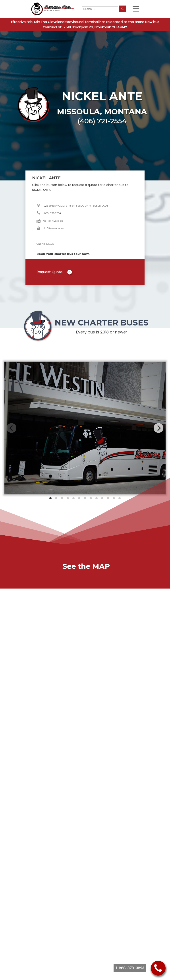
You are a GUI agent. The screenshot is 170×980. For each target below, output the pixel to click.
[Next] (158, 428)
